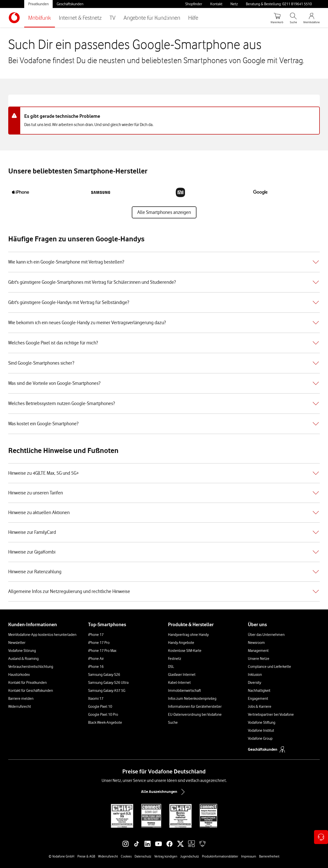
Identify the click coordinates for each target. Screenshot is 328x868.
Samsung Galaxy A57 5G (107, 691)
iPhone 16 (96, 667)
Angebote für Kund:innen (152, 18)
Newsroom (256, 643)
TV (113, 18)
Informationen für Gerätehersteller (195, 707)
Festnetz (175, 659)
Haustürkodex (19, 675)
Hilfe (193, 18)
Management (258, 651)
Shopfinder (194, 4)
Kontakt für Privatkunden (27, 683)
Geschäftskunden (70, 4)
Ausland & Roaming (23, 659)
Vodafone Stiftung (262, 723)
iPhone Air (96, 659)
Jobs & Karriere (260, 707)
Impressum (249, 856)
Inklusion (255, 675)
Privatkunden (38, 4)
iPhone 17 (96, 635)
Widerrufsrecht (20, 707)
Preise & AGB (86, 856)
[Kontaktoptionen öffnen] (321, 837)
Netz (234, 4)
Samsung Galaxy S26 (104, 675)
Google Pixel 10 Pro (103, 715)
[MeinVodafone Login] (312, 18)
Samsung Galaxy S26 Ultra (108, 683)
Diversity (254, 683)
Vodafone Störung (22, 651)
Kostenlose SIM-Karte (185, 651)
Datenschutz (143, 856)
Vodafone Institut (261, 730)
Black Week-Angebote (105, 723)
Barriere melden (21, 699)
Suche (173, 723)
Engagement (258, 699)
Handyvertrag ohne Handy (188, 635)
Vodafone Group (260, 738)
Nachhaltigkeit (259, 691)
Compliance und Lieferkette (269, 667)
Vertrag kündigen (166, 856)
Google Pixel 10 (100, 707)
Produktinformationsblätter (220, 856)
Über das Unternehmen (266, 635)
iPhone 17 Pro (99, 643)
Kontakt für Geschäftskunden (31, 691)
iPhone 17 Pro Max (102, 651)
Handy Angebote (181, 643)
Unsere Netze (259, 659)
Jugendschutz (190, 856)
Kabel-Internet (179, 683)
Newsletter (17, 643)
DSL (171, 667)
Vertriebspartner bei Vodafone (271, 715)
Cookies (126, 856)
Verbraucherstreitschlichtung (31, 667)
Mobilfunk (40, 18)
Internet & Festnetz (80, 18)
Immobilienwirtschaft (184, 691)
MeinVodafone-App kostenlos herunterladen (42, 635)
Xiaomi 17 (96, 699)
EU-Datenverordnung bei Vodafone (195, 715)
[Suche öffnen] (293, 18)
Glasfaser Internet (182, 675)
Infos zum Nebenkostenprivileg (192, 699)
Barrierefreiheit (269, 856)
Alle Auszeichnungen (164, 792)
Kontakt (216, 4)
